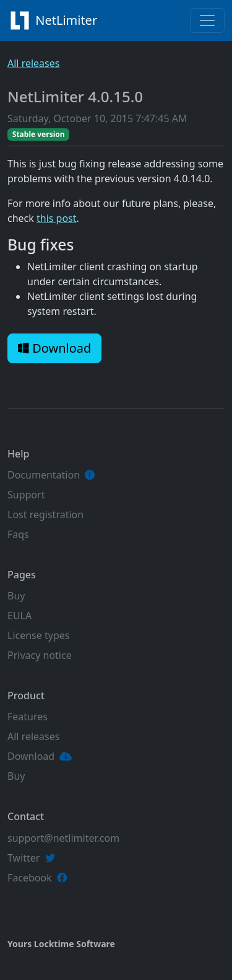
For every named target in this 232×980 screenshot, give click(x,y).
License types (38, 635)
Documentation (44, 475)
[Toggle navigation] (207, 20)
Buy (16, 596)
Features (28, 717)
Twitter (24, 858)
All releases (33, 63)
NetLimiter (56, 20)
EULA (19, 616)
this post (57, 218)
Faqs (18, 534)
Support (26, 495)
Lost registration (45, 514)
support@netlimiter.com (63, 838)
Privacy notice (40, 655)
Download (54, 348)
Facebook (30, 878)
